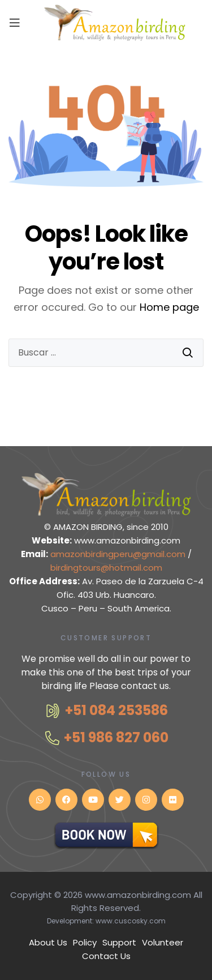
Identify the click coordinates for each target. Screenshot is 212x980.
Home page (169, 307)
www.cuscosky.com (131, 921)
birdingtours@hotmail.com (106, 568)
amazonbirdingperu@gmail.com (119, 554)
